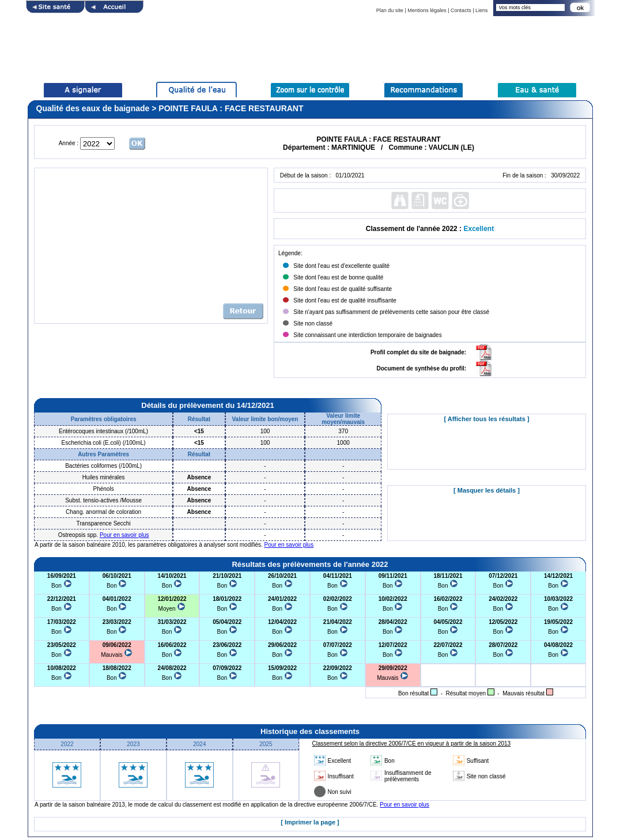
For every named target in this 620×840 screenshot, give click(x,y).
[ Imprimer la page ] (310, 822)
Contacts (461, 10)
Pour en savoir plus (124, 535)
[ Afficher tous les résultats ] (486, 419)
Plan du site (390, 10)
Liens (482, 10)
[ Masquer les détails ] (487, 490)
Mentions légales (427, 10)
